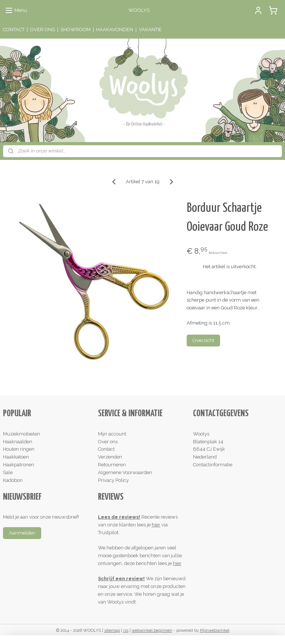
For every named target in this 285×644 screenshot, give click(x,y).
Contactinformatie (213, 465)
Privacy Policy (113, 480)
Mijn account (112, 434)
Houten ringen (19, 449)
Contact (106, 449)
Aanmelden (22, 533)
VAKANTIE (150, 29)
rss (126, 630)
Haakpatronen (19, 465)
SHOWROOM (76, 29)
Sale (8, 472)
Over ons (108, 442)
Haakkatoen (16, 457)
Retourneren (112, 465)
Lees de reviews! (119, 517)
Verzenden (110, 457)
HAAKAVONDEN (115, 29)
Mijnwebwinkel (215, 630)
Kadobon (13, 480)
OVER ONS (42, 29)
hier (156, 525)
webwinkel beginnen (152, 630)
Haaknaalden (18, 442)
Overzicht (203, 340)
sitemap (112, 630)
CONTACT (14, 29)
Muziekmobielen (22, 434)
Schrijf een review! (121, 579)
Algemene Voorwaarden (125, 472)
